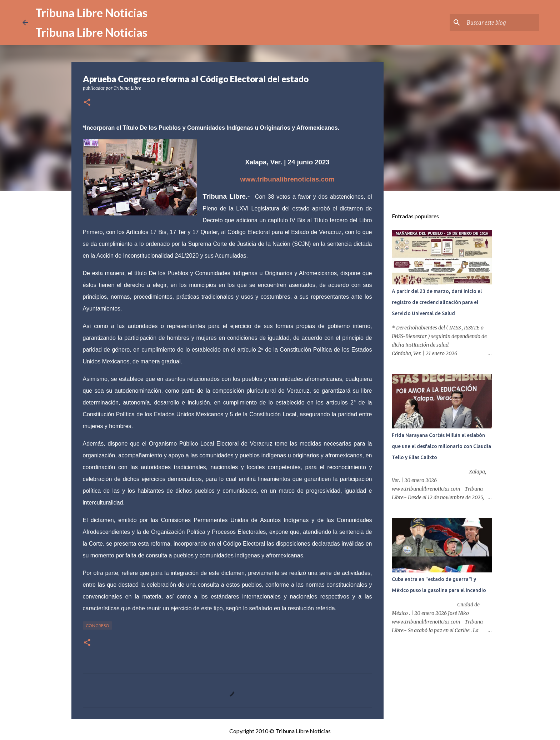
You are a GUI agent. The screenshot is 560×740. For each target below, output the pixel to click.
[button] (87, 103)
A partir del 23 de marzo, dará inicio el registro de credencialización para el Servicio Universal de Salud (437, 302)
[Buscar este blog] (501, 23)
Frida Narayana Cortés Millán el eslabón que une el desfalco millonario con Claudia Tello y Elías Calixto (441, 446)
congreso (97, 625)
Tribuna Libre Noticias (91, 13)
